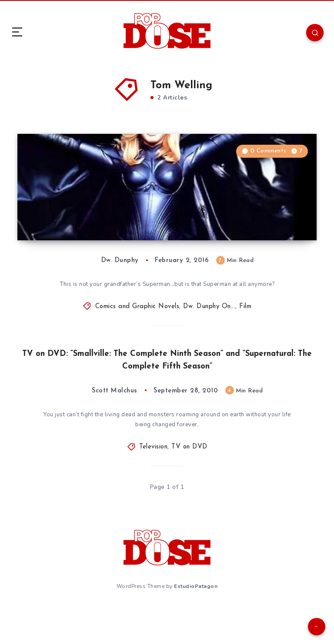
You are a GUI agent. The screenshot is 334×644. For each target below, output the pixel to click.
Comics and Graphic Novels (137, 342)
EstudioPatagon (196, 622)
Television (153, 484)
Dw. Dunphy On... (209, 342)
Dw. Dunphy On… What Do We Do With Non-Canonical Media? (102, 252)
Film (245, 342)
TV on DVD (189, 484)
